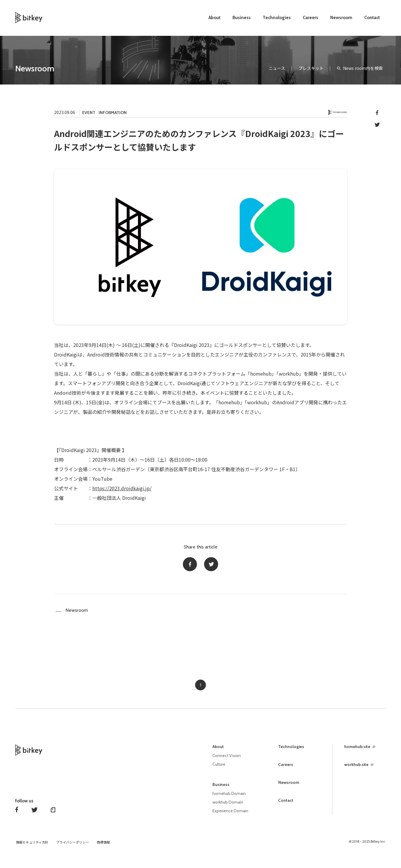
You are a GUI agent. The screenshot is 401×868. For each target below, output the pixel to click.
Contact (372, 18)
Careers (310, 18)
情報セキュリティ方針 (32, 845)
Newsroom (341, 18)
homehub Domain (229, 797)
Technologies (277, 18)
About (215, 18)
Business (242, 18)
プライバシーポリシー (73, 845)
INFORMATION (113, 113)
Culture (219, 768)
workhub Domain (228, 805)
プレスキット (311, 68)
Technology (338, 112)
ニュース (277, 68)
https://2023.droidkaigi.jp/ (122, 488)
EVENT (89, 113)
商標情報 (103, 845)
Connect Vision (227, 760)
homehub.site (357, 751)
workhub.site (356, 769)
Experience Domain (231, 814)
